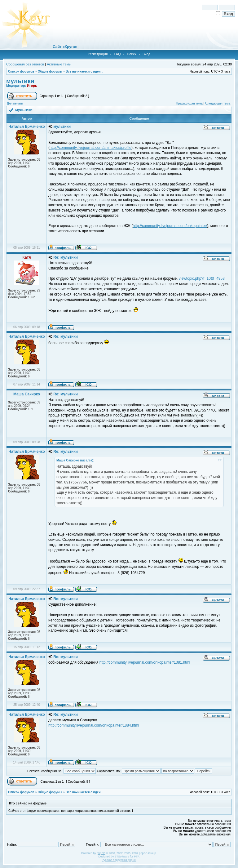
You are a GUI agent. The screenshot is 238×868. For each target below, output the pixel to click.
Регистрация (98, 54)
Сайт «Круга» (65, 47)
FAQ (117, 54)
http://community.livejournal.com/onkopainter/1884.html (94, 725)
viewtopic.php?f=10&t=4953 (202, 278)
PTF (136, 857)
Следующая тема (218, 103)
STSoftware (122, 857)
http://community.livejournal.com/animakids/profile (90, 148)
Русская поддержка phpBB (119, 860)
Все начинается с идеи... (84, 71)
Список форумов (21, 71)
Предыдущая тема (189, 103)
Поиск (131, 54)
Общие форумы (50, 71)
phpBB (101, 853)
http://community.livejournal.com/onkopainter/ (170, 226)
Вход (146, 54)
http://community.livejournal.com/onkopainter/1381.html (145, 662)
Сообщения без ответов (25, 64)
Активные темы (59, 64)
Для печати (15, 103)
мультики (20, 81)
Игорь (32, 86)
